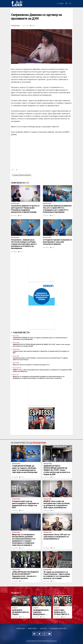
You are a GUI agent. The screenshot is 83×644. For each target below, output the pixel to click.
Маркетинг (32, 628)
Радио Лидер (17, 4)
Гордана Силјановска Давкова (22, 175)
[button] (8, 607)
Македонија (15, 26)
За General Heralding (58, 628)
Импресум (21, 628)
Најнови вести (21, 332)
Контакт (43, 628)
